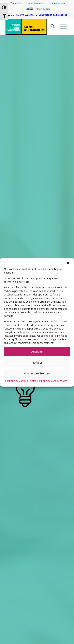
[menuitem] (17, 3)
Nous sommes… (36, 3)
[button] (68, 272)
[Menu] (62, 27)
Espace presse (58, 3)
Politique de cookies (16, 390)
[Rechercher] (51, 27)
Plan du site (44, 9)
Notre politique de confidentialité (48, 390)
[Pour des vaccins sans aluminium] (31, 27)
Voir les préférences (37, 382)
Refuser (37, 371)
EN (29, 9)
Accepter (37, 360)
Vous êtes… (17, 3)
